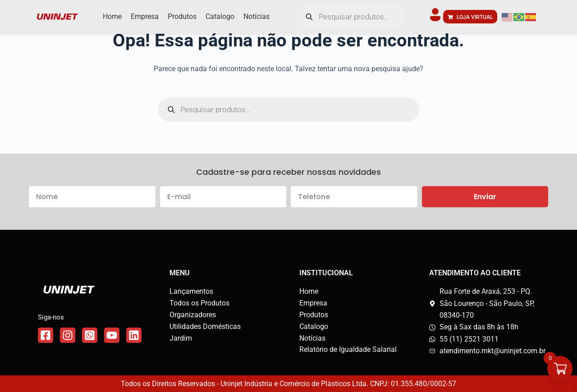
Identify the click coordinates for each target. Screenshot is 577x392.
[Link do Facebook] (46, 335)
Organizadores (193, 315)
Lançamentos (191, 291)
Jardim (181, 338)
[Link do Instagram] (68, 335)
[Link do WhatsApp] (90, 335)
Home (309, 291)
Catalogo (314, 326)
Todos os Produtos (199, 303)
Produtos (314, 315)
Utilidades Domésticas (205, 326)
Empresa (313, 303)
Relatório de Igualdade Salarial (348, 349)
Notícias (312, 338)
